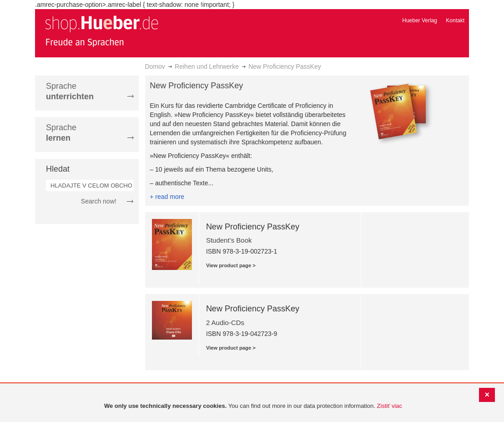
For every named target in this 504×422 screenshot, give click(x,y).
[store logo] (101, 31)
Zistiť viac (390, 406)
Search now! (99, 201)
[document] (253, 406)
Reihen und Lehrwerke (207, 66)
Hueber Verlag (420, 20)
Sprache (70, 91)
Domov (155, 66)
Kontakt (455, 20)
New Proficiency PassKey (253, 227)
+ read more (167, 197)
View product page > (231, 265)
